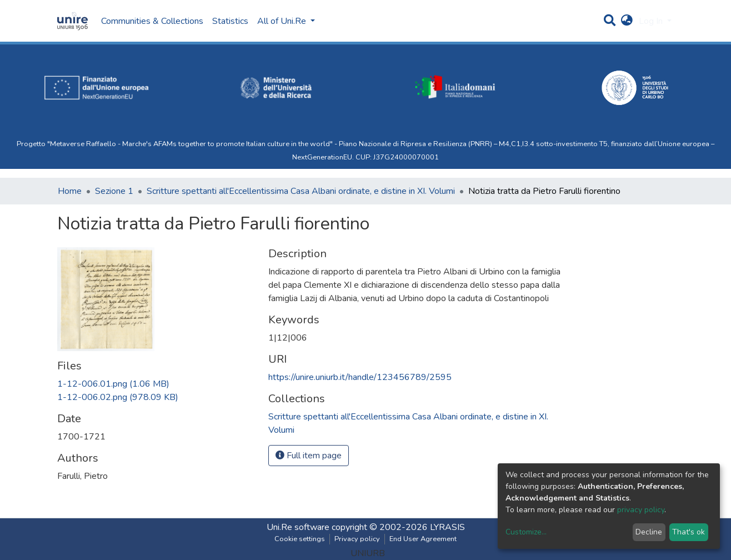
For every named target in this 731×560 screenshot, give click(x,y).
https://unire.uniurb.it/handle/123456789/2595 (360, 377)
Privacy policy (357, 539)
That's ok (689, 532)
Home (70, 191)
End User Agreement (423, 539)
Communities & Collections (152, 21)
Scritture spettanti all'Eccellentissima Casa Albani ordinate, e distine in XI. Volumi (301, 191)
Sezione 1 (114, 191)
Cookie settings (300, 539)
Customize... (526, 532)
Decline (649, 532)
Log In (652, 21)
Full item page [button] (309, 456)
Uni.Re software (298, 527)
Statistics (230, 21)
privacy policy (641, 510)
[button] (627, 21)
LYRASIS (447, 527)
